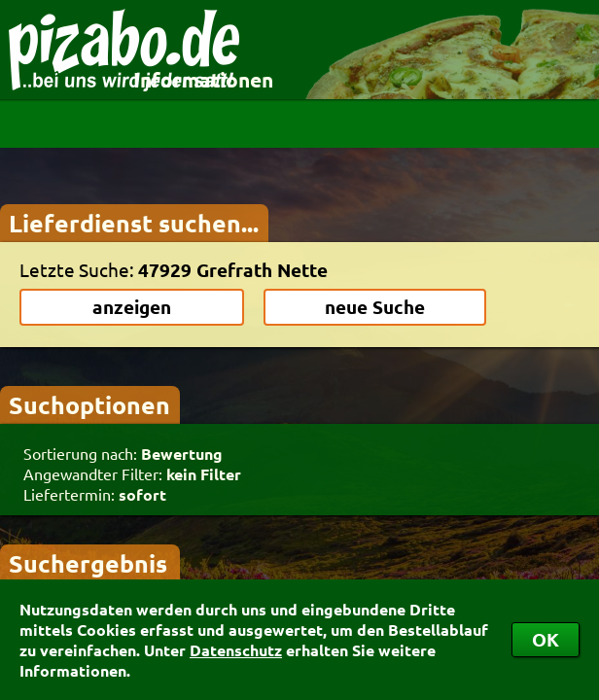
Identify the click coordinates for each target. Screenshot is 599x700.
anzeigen (132, 307)
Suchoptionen (89, 404)
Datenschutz (236, 650)
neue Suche (375, 307)
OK (546, 639)
